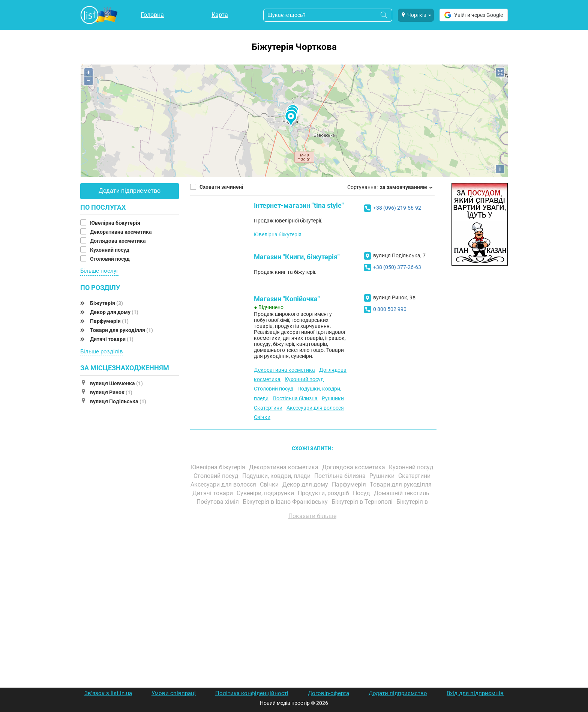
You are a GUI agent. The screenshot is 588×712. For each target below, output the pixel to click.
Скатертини (268, 408)
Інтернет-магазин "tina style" (299, 205)
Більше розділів (102, 351)
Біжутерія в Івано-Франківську (286, 502)
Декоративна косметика (121, 232)
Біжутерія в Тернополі (363, 502)
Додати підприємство (130, 191)
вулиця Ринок (111, 392)
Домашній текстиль (402, 493)
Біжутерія (106, 303)
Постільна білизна (295, 398)
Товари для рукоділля (121, 330)
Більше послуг (99, 271)
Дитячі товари (112, 339)
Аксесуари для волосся (315, 408)
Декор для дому (114, 312)
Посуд (362, 493)
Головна (152, 15)
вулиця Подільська (118, 401)
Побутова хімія (218, 502)
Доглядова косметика (118, 241)
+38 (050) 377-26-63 (397, 267)
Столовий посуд (110, 259)
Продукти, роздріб (324, 493)
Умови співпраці (174, 693)
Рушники (333, 398)
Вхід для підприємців (475, 693)
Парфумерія (109, 321)
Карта (220, 15)
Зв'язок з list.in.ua (108, 693)
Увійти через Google (474, 15)
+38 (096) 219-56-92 (397, 208)
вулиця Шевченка (116, 383)
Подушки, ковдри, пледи (277, 476)
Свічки (262, 417)
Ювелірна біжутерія (116, 223)
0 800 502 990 (390, 309)
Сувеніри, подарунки (266, 493)
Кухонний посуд (110, 250)
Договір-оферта (328, 693)
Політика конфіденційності (252, 693)
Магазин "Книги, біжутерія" (297, 257)
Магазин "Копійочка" (287, 299)
